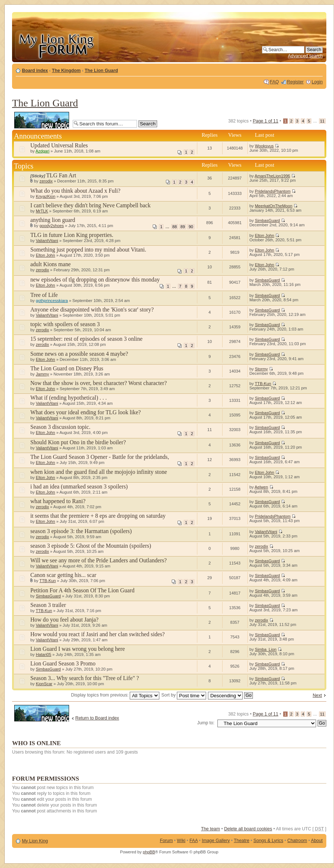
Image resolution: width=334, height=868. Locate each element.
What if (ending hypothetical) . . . (69, 398)
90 (191, 227)
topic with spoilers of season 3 (65, 324)
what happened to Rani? (58, 501)
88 (175, 227)
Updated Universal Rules (59, 145)
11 (322, 121)
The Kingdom (66, 71)
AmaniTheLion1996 (272, 176)
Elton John (264, 235)
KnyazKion (46, 196)
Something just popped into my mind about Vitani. (88, 250)
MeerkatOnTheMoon (274, 206)
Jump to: (206, 723)
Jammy (42, 374)
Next (317, 695)
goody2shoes (52, 226)
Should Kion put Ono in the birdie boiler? (78, 442)
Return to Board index (97, 718)
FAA (194, 841)
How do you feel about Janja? (64, 620)
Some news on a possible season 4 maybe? (79, 354)
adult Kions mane (50, 264)
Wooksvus (264, 146)
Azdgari (42, 151)
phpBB (149, 852)
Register (295, 82)
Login (317, 82)
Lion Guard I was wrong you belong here (78, 649)
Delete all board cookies (248, 829)
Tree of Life (44, 295)
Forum (166, 841)
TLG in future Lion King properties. (72, 235)
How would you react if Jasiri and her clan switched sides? (98, 634)
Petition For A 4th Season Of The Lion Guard (82, 590)
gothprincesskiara (52, 301)
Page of (266, 121)
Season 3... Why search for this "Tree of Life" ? (85, 678)
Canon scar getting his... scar (63, 575)
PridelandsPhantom (273, 191)
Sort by (184, 695)
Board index (35, 71)
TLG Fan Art (61, 175)
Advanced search (305, 56)
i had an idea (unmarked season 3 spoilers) (79, 486)
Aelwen (261, 487)
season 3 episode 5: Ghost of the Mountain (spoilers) (91, 546)
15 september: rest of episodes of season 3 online (86, 339)
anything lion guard (53, 220)
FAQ (274, 82)
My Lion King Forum (57, 44)
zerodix (46, 181)
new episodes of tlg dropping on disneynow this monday (95, 280)
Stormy (261, 369)
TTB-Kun (263, 384)
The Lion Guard (101, 71)
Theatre (242, 841)
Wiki (181, 841)
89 (183, 227)
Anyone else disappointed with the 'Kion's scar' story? (92, 310)
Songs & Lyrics (268, 841)
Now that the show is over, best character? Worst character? (98, 383)
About (317, 841)
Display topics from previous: (115, 695)
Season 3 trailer (48, 605)
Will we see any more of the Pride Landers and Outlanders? (98, 560)
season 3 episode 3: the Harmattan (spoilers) (81, 531)
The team (210, 829)
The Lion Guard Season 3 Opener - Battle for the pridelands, (100, 457)
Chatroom (297, 841)
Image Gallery (216, 841)
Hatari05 (43, 654)
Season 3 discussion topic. (60, 427)
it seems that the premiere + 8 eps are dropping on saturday (98, 516)
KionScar (44, 684)
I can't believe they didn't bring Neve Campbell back (90, 205)
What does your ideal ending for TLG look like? (86, 412)
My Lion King (35, 841)
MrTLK (42, 211)
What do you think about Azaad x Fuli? (75, 191)
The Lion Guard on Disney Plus (67, 368)
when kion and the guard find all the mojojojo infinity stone (99, 472)
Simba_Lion (265, 649)
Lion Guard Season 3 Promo (63, 663)
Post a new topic (42, 120)
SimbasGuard (267, 220)
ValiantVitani (47, 241)
